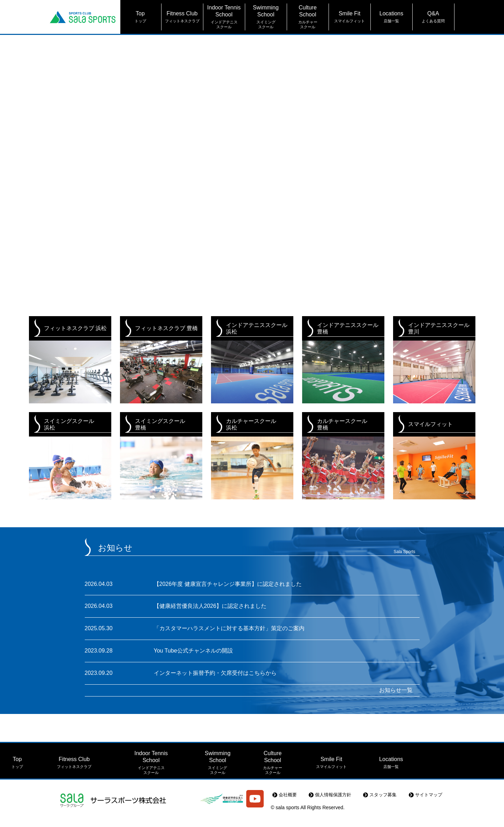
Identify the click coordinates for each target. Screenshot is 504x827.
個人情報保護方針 (341, 807)
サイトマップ (430, 807)
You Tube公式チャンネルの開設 (193, 650)
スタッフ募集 (388, 807)
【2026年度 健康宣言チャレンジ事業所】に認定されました (228, 584)
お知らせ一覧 (396, 689)
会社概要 (299, 807)
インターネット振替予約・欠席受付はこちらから (215, 672)
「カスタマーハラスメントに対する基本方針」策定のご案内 (229, 628)
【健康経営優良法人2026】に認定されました (210, 606)
